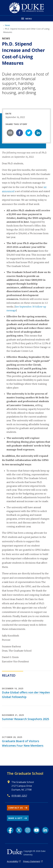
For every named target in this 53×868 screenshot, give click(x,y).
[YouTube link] (36, 830)
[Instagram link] (28, 830)
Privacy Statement (32, 861)
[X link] (19, 830)
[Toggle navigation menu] (26, 18)
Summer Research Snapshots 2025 (26, 719)
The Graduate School (25, 773)
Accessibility (13, 861)
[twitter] (29, 133)
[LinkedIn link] (45, 830)
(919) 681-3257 (19, 796)
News (7, 25)
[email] (10, 133)
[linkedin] (38, 133)
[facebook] (20, 133)
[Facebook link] (10, 830)
